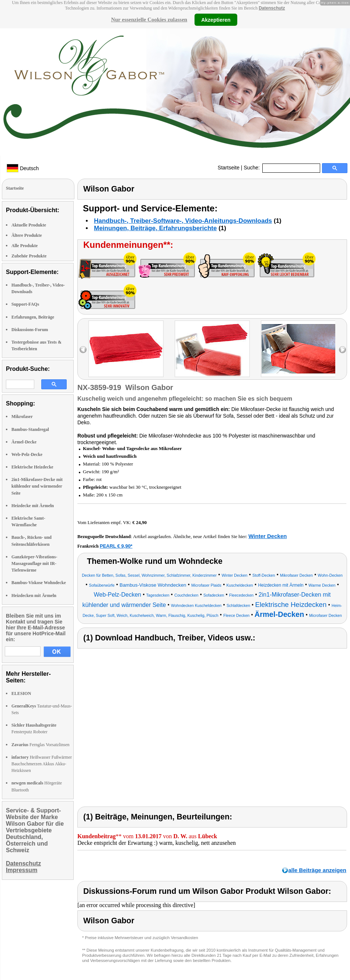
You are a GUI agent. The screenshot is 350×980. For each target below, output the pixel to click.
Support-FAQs (25, 304)
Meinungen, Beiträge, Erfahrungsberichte (155, 228)
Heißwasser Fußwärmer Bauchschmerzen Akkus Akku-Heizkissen (42, 764)
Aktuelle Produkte (29, 225)
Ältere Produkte (27, 235)
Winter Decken (267, 536)
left (83, 350)
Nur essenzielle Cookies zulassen (149, 20)
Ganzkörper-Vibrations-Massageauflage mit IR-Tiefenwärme (34, 563)
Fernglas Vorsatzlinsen (41, 745)
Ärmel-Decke (24, 442)
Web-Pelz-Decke (27, 454)
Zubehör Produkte (29, 256)
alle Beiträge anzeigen (317, 870)
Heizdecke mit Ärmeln (33, 506)
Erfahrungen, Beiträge (33, 317)
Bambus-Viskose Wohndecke (39, 583)
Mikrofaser (22, 417)
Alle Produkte (24, 246)
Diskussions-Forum (30, 330)
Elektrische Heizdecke (32, 467)
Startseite (229, 168)
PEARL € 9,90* (116, 546)
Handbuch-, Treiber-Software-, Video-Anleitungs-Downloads (183, 221)
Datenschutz (272, 8)
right (342, 350)
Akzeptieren (216, 20)
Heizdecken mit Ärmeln (34, 596)
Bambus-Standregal (30, 429)
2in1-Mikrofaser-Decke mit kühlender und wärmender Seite (37, 486)
